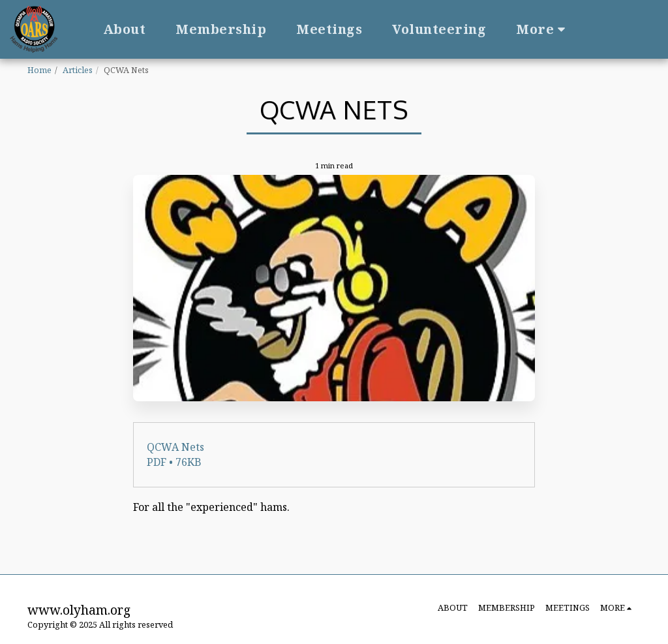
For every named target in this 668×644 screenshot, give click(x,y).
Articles (78, 70)
